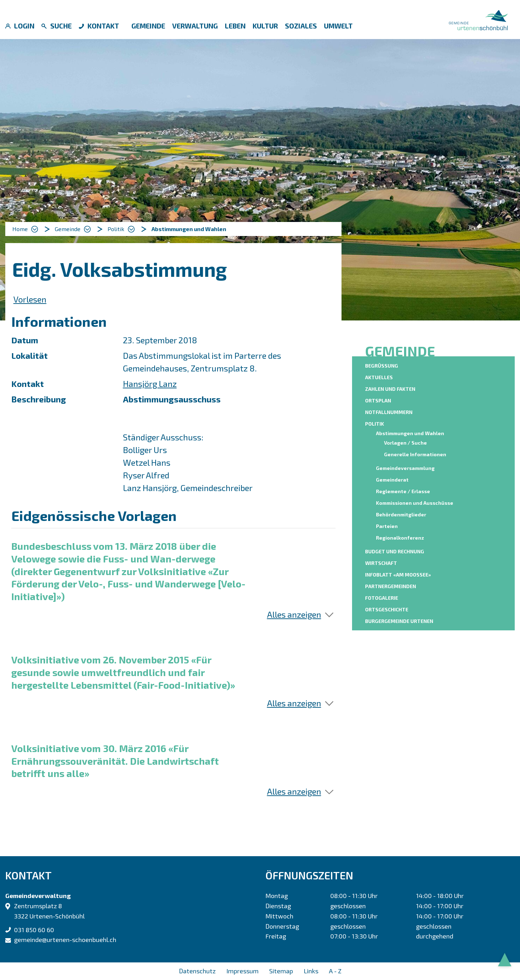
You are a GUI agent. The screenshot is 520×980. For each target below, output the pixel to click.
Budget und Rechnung (395, 551)
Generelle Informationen (415, 454)
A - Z (335, 971)
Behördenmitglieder (401, 514)
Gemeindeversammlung (405, 468)
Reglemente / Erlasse (403, 491)
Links (311, 971)
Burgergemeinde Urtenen (399, 621)
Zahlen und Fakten (390, 389)
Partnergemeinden (391, 586)
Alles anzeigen (294, 614)
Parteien (387, 526)
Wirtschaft (381, 563)
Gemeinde (148, 26)
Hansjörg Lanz (150, 384)
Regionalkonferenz (400, 538)
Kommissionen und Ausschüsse (415, 503)
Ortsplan (378, 400)
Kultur (265, 26)
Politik (375, 424)
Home (20, 229)
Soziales (301, 26)
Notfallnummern (389, 412)
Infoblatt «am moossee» (398, 575)
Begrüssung (382, 366)
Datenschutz (197, 971)
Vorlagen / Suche (405, 443)
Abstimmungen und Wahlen (411, 433)
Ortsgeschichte (387, 609)
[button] (73, 229)
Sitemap (281, 971)
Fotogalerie (382, 598)
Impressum (242, 971)
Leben (235, 26)
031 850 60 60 (34, 930)
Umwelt (338, 26)
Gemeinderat (392, 480)
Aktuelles (379, 377)
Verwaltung (195, 26)
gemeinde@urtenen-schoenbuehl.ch (65, 940)
